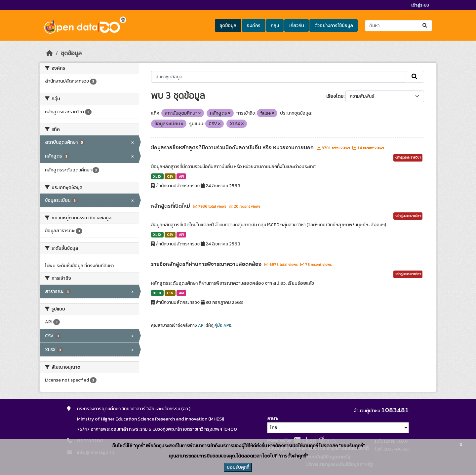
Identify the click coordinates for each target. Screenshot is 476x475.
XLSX (157, 176)
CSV (170, 176)
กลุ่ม (275, 26)
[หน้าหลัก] (50, 53)
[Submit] (425, 26)
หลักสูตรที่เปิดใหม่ (171, 206)
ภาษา (272, 419)
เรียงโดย (335, 96)
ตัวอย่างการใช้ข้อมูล (334, 26)
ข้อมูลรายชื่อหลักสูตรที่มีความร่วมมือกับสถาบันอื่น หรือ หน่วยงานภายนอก (233, 148)
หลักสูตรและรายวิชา (408, 158)
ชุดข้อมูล (228, 26)
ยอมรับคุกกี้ (238, 467)
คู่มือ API (222, 325)
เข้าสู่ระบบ (420, 5)
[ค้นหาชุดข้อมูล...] (398, 26)
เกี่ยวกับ (297, 26)
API (181, 176)
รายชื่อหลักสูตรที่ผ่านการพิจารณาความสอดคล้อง (207, 264)
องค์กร (254, 26)
